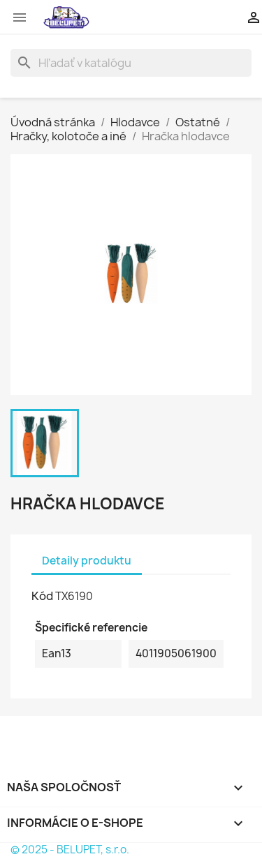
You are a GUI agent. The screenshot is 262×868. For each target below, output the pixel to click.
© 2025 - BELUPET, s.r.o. (70, 850)
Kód (42, 596)
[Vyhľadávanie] (131, 63)
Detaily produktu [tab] (87, 561)
